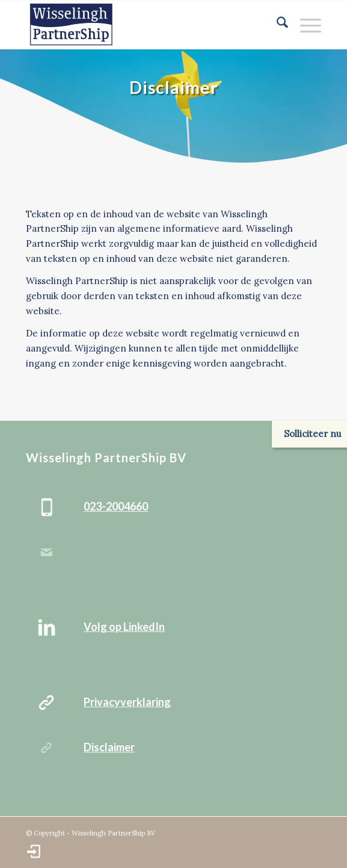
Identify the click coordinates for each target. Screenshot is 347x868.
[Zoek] (276, 25)
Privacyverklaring (127, 702)
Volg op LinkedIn (124, 627)
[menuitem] (276, 25)
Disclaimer (109, 747)
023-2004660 (116, 506)
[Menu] (305, 25)
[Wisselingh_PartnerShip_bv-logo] (144, 25)
